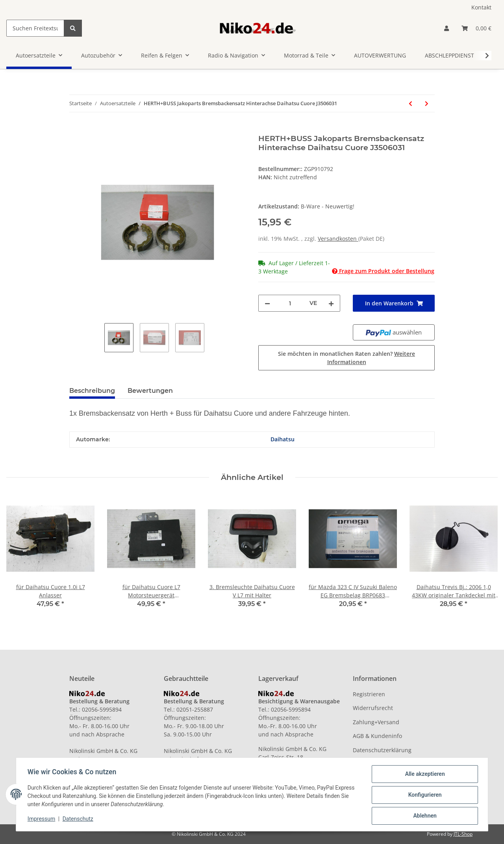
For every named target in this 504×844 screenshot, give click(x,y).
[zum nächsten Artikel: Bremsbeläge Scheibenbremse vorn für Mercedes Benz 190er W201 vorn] (427, 103)
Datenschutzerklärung (382, 750)
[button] (447, 28)
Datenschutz (79, 820)
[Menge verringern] (267, 303)
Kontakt (481, 7)
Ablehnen (423, 816)
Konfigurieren (423, 796)
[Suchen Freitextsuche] (35, 28)
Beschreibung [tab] (92, 391)
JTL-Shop (463, 834)
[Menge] (290, 303)
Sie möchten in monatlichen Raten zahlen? (346, 358)
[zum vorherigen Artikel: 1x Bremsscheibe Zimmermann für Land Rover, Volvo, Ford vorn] (410, 103)
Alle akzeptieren (423, 775)
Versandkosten (338, 239)
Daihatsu (283, 439)
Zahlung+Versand (376, 722)
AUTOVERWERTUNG (380, 55)
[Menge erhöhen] (331, 303)
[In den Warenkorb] (76, 130)
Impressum (43, 820)
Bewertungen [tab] (150, 391)
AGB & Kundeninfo (377, 736)
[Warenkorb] (476, 28)
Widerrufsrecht (373, 708)
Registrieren (369, 694)
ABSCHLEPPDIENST (449, 55)
